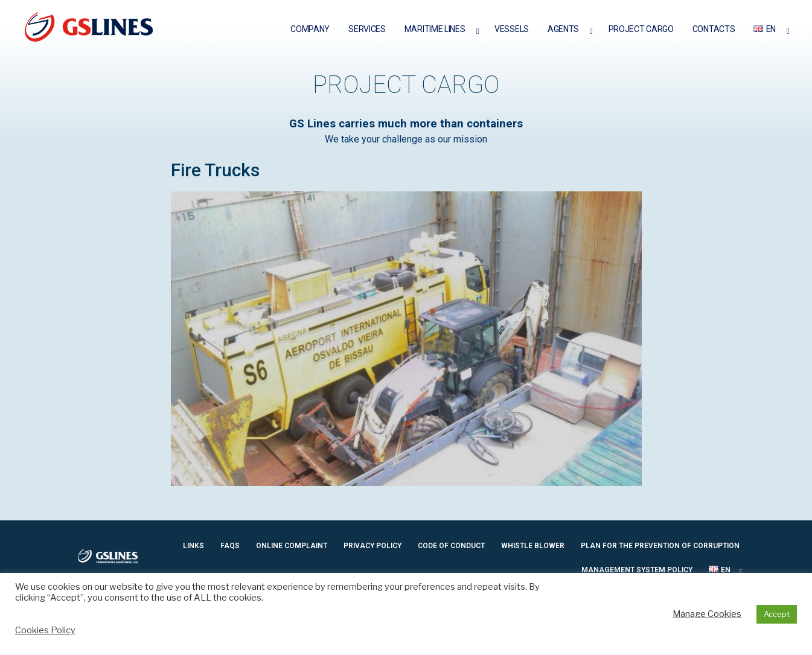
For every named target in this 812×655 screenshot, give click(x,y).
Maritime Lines (435, 29)
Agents (563, 29)
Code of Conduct (451, 546)
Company (310, 29)
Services (367, 29)
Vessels (512, 29)
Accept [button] (777, 614)
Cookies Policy (45, 630)
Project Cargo (641, 29)
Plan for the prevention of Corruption (660, 546)
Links (193, 546)
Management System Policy (637, 570)
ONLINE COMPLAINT (292, 546)
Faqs (230, 546)
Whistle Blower (533, 546)
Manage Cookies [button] (707, 614)
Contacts (714, 29)
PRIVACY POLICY (372, 546)
